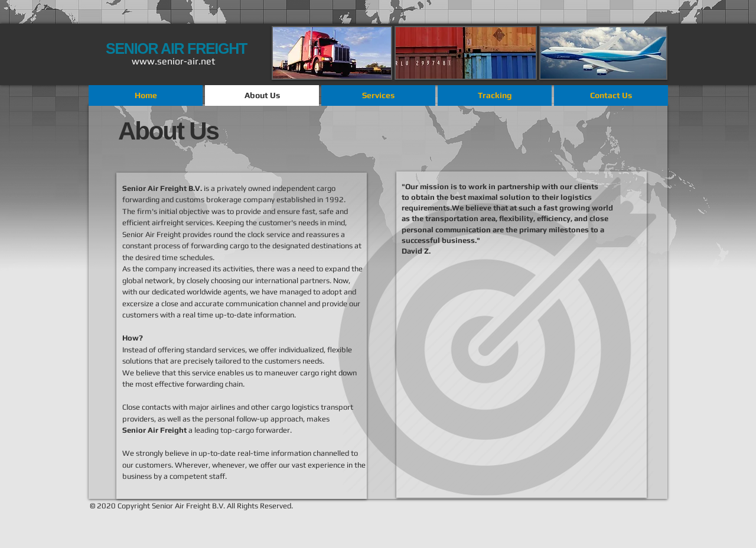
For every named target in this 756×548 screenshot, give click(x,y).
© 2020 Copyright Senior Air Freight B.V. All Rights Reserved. (191, 506)
